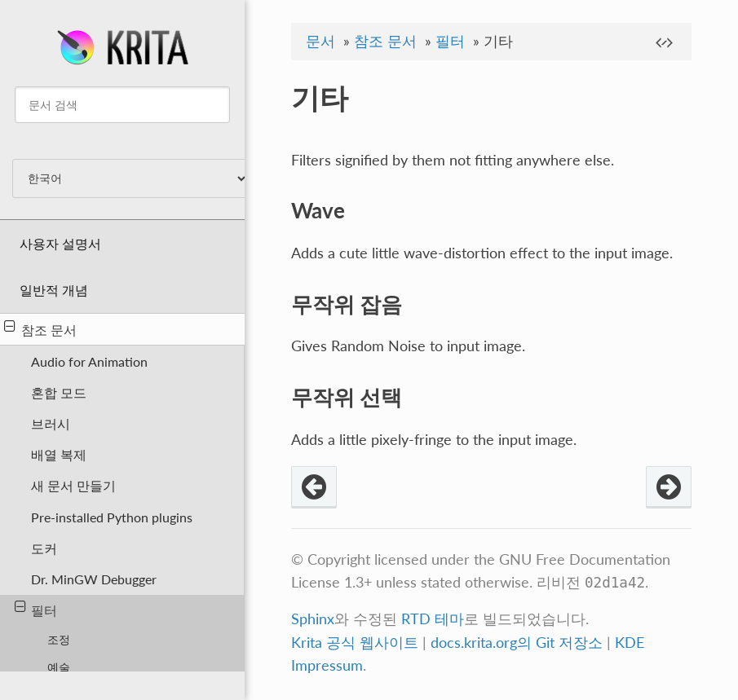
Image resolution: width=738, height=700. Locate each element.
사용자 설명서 (60, 243)
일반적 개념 (54, 290)
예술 (59, 667)
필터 (36, 609)
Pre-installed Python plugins (112, 517)
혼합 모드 (59, 392)
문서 (320, 41)
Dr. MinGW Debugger (94, 579)
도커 (44, 548)
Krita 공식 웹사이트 (355, 643)
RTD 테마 (433, 619)
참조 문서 (40, 328)
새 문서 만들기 (73, 485)
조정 (59, 639)
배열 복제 (59, 454)
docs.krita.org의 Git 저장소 (517, 643)
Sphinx (313, 619)
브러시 (51, 423)
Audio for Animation (89, 361)
